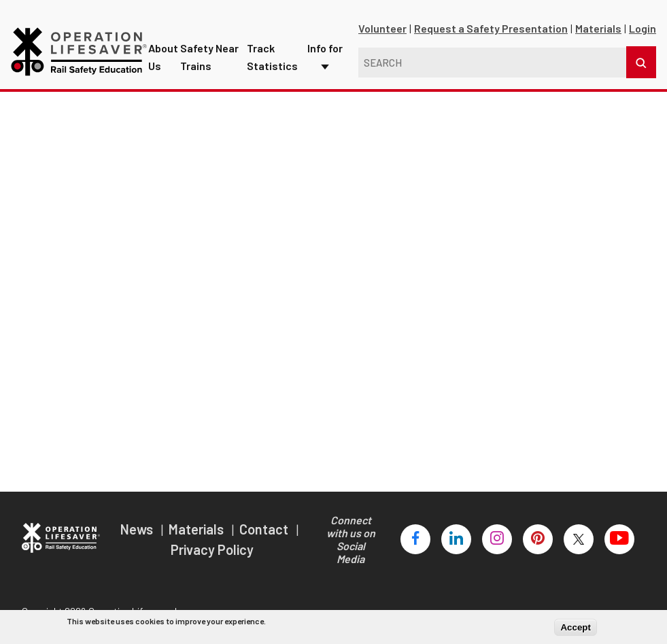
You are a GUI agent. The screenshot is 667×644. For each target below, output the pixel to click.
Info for (326, 42)
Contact (265, 537)
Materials (598, 37)
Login (643, 37)
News (138, 537)
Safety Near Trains (211, 51)
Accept (575, 627)
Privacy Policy (212, 558)
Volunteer (382, 37)
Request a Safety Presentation (491, 37)
